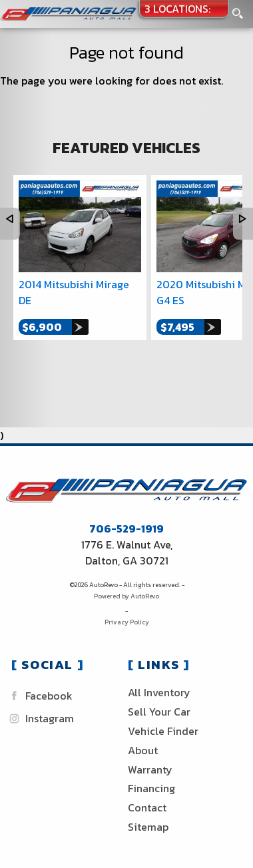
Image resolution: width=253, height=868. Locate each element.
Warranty (150, 769)
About (143, 750)
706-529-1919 (126, 529)
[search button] (237, 10)
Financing (151, 788)
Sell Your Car (159, 712)
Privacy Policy (127, 622)
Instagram (40, 719)
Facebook (39, 696)
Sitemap (148, 827)
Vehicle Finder (163, 731)
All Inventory (159, 692)
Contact (147, 807)
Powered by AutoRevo (126, 596)
